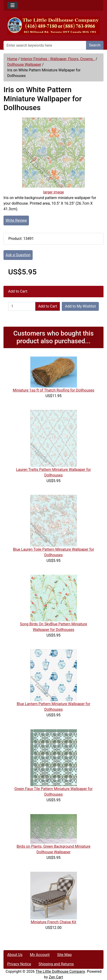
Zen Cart (56, 977)
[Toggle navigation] (13, 5)
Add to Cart (48, 306)
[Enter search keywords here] (45, 45)
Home (12, 59)
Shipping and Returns (56, 964)
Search (95, 45)
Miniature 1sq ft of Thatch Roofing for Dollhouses (54, 390)
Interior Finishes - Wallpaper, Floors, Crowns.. (58, 59)
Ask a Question (18, 255)
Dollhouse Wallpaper (24, 65)
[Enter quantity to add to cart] (22, 306)
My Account (40, 955)
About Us (15, 955)
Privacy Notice (19, 964)
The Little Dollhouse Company (60, 971)
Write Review (16, 220)
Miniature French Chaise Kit (53, 922)
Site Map (64, 955)
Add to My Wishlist (80, 306)
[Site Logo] (53, 26)
